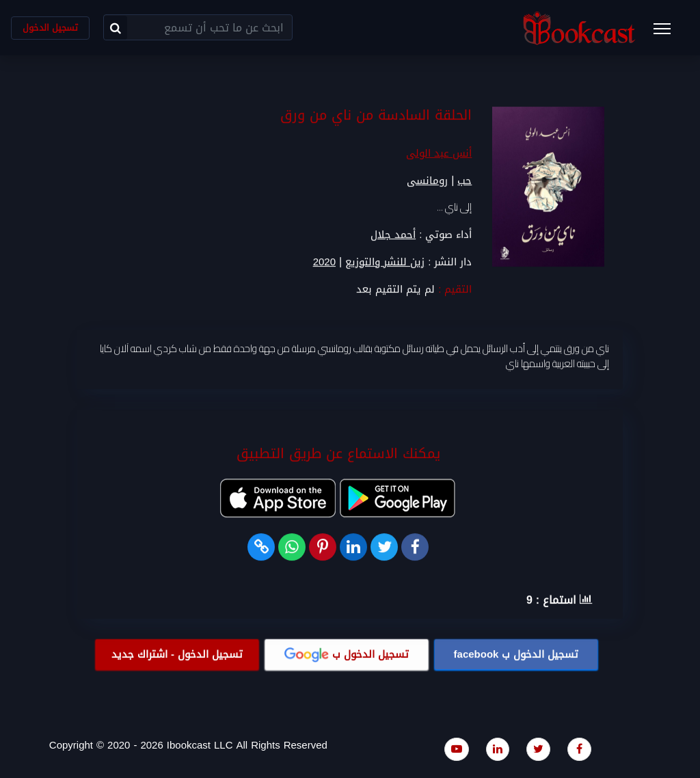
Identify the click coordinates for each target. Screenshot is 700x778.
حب (465, 181)
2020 (324, 262)
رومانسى (427, 181)
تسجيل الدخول (50, 28)
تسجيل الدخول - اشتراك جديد (177, 654)
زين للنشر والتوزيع (385, 262)
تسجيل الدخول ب (516, 654)
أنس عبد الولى (439, 154)
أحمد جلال (393, 234)
